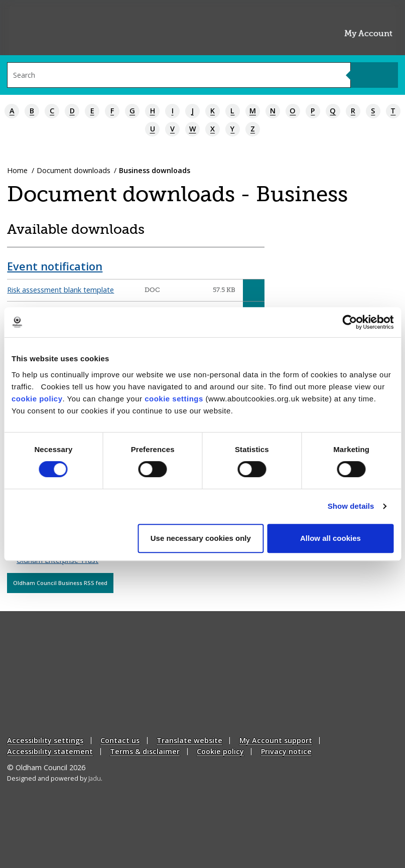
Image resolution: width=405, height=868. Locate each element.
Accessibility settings (45, 741)
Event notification (55, 266)
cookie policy (37, 399)
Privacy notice (286, 751)
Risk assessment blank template (60, 290)
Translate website (189, 741)
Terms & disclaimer (145, 751)
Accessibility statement (50, 751)
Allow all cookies (330, 538)
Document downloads (74, 170)
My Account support (276, 741)
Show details (351, 506)
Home (17, 170)
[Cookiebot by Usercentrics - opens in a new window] (350, 322)
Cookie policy (220, 751)
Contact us (120, 741)
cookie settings (174, 399)
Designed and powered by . (55, 778)
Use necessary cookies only (201, 538)
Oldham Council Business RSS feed (60, 583)
